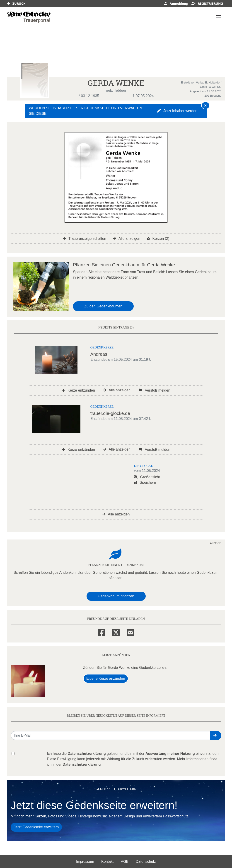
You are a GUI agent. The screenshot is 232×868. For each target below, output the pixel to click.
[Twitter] (116, 632)
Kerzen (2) (158, 239)
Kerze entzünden (78, 390)
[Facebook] (102, 632)
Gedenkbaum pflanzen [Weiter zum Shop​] (116, 596)
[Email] (130, 632)
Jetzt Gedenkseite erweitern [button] (36, 827)
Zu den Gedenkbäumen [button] (103, 306)
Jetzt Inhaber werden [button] (177, 111)
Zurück (16, 4)
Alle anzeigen (127, 239)
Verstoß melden (155, 390)
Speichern (145, 482)
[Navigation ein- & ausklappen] (219, 17)
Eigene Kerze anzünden (106, 678)
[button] (216, 736)
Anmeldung (176, 4)
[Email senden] (111, 736)
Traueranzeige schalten (85, 239)
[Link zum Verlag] (29, 17)
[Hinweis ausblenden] (205, 105)
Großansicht (147, 477)
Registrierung (207, 4)
